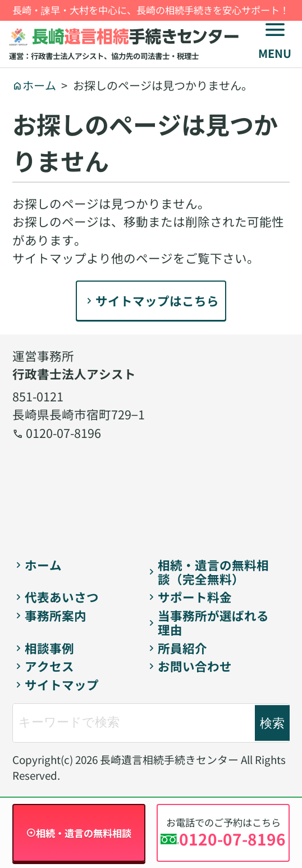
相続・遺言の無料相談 (84, 833)
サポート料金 (195, 597)
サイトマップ (62, 685)
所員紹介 (182, 648)
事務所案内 (56, 616)
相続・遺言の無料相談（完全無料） (213, 572)
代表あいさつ (62, 597)
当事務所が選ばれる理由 (213, 623)
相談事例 (49, 648)
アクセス (49, 666)
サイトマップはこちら (157, 300)
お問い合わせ (195, 666)
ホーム (43, 565)
